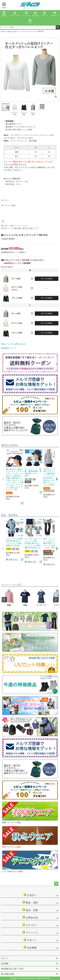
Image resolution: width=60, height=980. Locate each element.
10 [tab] (29, 609)
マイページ (44, 14)
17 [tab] (42, 609)
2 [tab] (14, 609)
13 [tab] (35, 609)
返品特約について (9, 348)
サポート (31, 940)
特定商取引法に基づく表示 (12, 969)
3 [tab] (16, 609)
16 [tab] (40, 609)
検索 (58, 27)
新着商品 (4, 14)
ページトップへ (56, 884)
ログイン (5, 958)
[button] (3, 479)
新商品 (10, 32)
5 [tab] (20, 609)
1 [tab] (12, 609)
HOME (3, 32)
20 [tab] (48, 609)
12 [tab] (33, 609)
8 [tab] (25, 609)
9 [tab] (27, 609)
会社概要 (31, 947)
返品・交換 (30, 910)
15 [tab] (39, 609)
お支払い (31, 895)
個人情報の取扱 (8, 974)
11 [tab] (31, 609)
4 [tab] (18, 609)
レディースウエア (15, 14)
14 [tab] (37, 609)
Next (56, 600)
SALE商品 (35, 14)
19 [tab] (46, 609)
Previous (4, 600)
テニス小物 (26, 14)
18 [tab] (44, 609)
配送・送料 (30, 902)
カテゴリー (30, 925)
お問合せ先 (30, 917)
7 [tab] (24, 609)
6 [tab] (22, 609)
